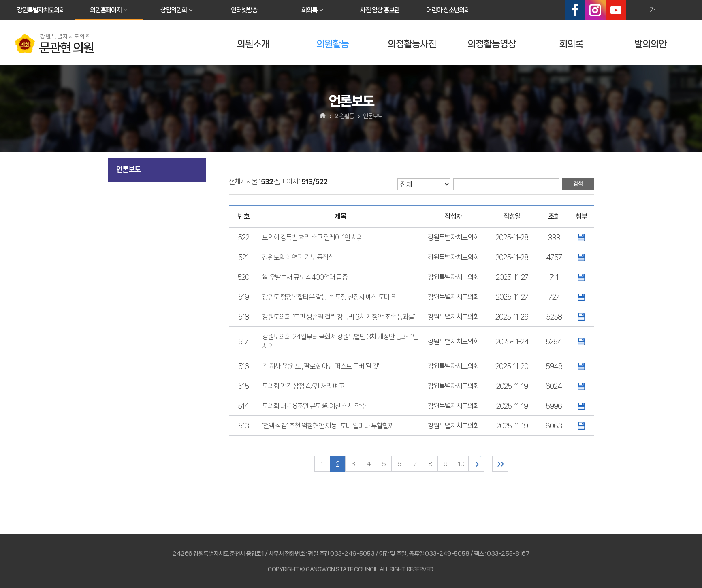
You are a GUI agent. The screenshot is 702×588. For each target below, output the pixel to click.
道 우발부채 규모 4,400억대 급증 (305, 277)
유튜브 (616, 10)
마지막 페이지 (500, 464)
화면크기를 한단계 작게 (670, 10)
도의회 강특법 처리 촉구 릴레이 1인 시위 (312, 237)
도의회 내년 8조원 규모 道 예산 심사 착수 (314, 406)
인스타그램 (595, 10)
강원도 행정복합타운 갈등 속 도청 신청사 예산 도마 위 (329, 297)
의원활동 (333, 44)
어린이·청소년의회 (448, 10)
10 (461, 464)
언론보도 (128, 169)
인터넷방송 (244, 10)
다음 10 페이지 (476, 464)
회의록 (309, 10)
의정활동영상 (492, 44)
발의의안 (651, 44)
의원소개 (253, 44)
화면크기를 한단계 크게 (635, 10)
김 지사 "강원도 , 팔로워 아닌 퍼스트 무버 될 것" (321, 366)
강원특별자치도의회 (41, 10)
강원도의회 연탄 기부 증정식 (298, 257)
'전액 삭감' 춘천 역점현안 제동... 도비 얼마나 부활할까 (328, 426)
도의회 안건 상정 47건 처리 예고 (303, 386)
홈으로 (323, 116)
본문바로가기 (0, 0)
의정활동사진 (412, 44)
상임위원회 (174, 10)
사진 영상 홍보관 (380, 10)
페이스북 (575, 10)
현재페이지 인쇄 (687, 10)
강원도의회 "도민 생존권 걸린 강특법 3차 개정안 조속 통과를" (339, 317)
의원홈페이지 (106, 10)
